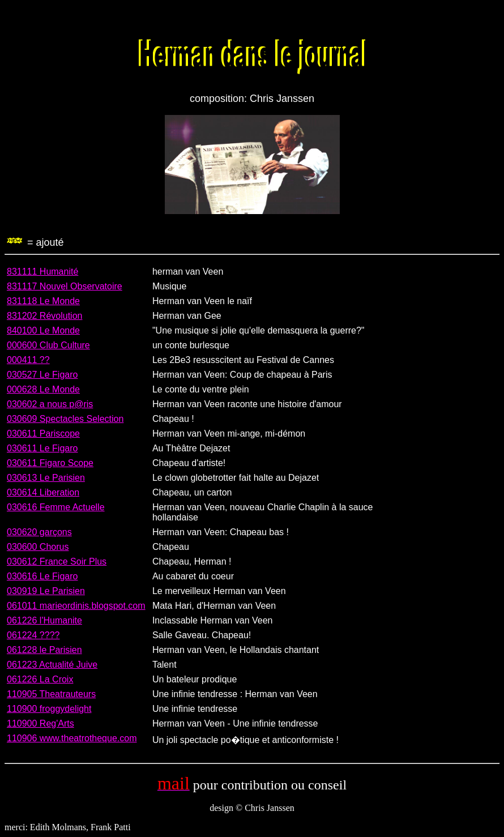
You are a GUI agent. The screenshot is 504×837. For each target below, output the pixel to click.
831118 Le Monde (43, 301)
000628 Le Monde (43, 389)
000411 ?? (28, 360)
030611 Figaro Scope (50, 463)
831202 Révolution (44, 316)
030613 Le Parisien (46, 478)
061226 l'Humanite (44, 620)
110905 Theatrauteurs (51, 694)
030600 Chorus (38, 547)
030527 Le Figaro (42, 375)
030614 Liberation (43, 492)
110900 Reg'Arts (40, 723)
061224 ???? (33, 635)
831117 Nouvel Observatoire (65, 286)
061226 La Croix (40, 679)
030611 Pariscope (43, 434)
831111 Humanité (42, 272)
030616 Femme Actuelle (56, 507)
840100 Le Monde (43, 330)
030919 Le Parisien (46, 591)
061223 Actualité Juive (52, 665)
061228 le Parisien (44, 650)
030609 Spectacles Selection (65, 419)
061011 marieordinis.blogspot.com (76, 606)
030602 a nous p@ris (50, 404)
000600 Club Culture (48, 345)
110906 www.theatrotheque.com (72, 738)
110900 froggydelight (49, 709)
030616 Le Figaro (42, 576)
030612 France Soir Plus (57, 561)
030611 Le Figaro (42, 448)
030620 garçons (39, 532)
